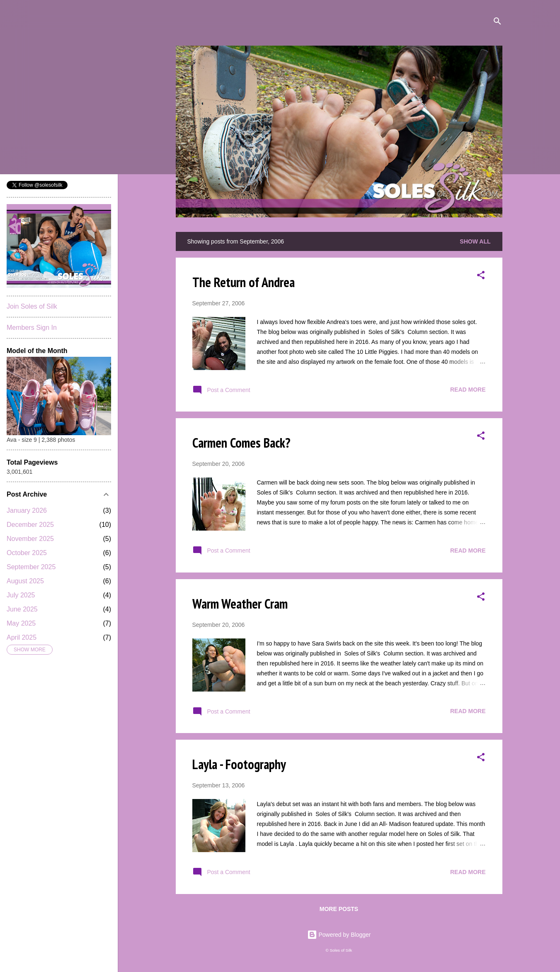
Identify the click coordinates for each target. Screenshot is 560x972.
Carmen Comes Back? (241, 443)
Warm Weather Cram (240, 604)
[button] (481, 276)
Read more (468, 390)
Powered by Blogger (339, 935)
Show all (475, 241)
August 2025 (25, 581)
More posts (339, 909)
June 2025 (22, 609)
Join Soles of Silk (32, 306)
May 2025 (21, 623)
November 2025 (30, 539)
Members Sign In (32, 328)
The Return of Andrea (244, 282)
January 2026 (27, 510)
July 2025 (21, 595)
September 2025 (31, 567)
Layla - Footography (239, 764)
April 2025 (22, 637)
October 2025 (27, 553)
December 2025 (30, 525)
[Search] (497, 23)
